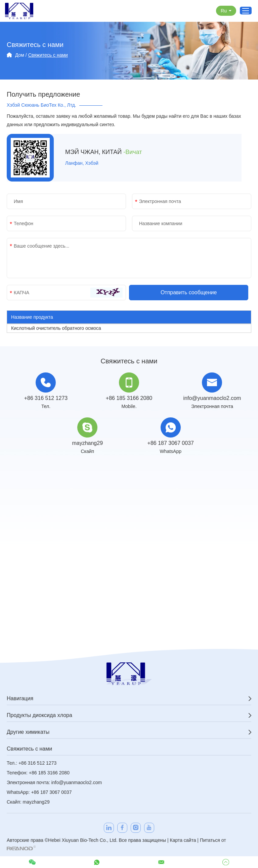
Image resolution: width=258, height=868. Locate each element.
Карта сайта (183, 840)
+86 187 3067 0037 (171, 443)
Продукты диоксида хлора (39, 715)
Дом (20, 55)
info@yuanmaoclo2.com (212, 398)
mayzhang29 (87, 443)
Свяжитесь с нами (48, 55)
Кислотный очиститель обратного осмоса (56, 328)
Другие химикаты (28, 732)
